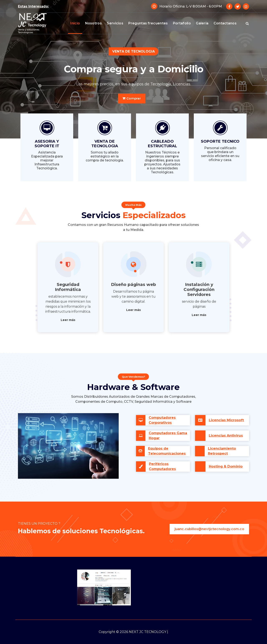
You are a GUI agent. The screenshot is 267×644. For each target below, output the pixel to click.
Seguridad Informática (68, 287)
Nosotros (93, 23)
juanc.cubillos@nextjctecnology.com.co (209, 529)
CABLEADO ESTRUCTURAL (162, 144)
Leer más (68, 320)
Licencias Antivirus (226, 436)
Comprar (132, 98)
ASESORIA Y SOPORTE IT (47, 144)
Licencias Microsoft (226, 420)
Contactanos (225, 23)
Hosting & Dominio (226, 466)
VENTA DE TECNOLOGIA (105, 144)
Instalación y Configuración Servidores (199, 289)
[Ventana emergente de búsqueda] (247, 23)
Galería (202, 23)
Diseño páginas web (133, 284)
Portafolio (182, 23)
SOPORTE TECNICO (220, 141)
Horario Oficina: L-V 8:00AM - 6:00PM (191, 6)
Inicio (75, 23)
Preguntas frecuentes (148, 23)
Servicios (115, 23)
